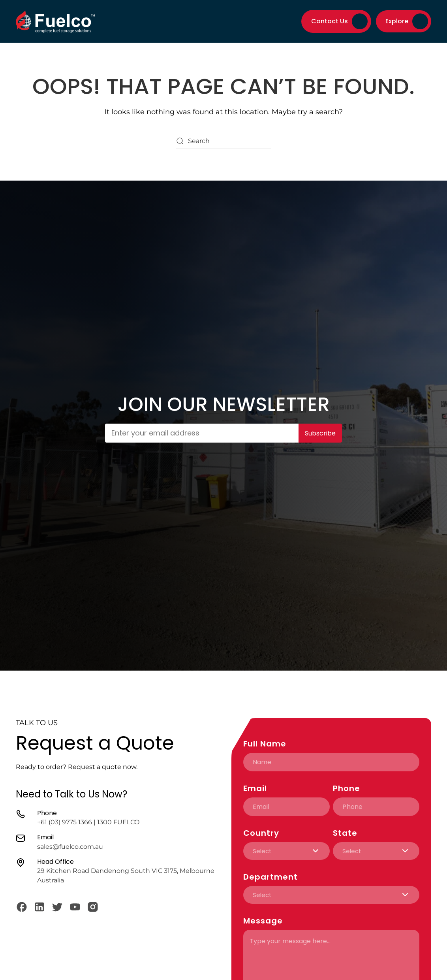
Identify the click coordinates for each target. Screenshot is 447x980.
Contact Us (339, 21)
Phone (347, 788)
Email (255, 788)
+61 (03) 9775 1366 (65, 822)
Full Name (265, 744)
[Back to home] (55, 21)
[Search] (223, 141)
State (345, 833)
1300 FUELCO (118, 822)
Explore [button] (397, 21)
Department (270, 877)
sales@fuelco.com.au (70, 847)
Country (261, 833)
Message (263, 921)
